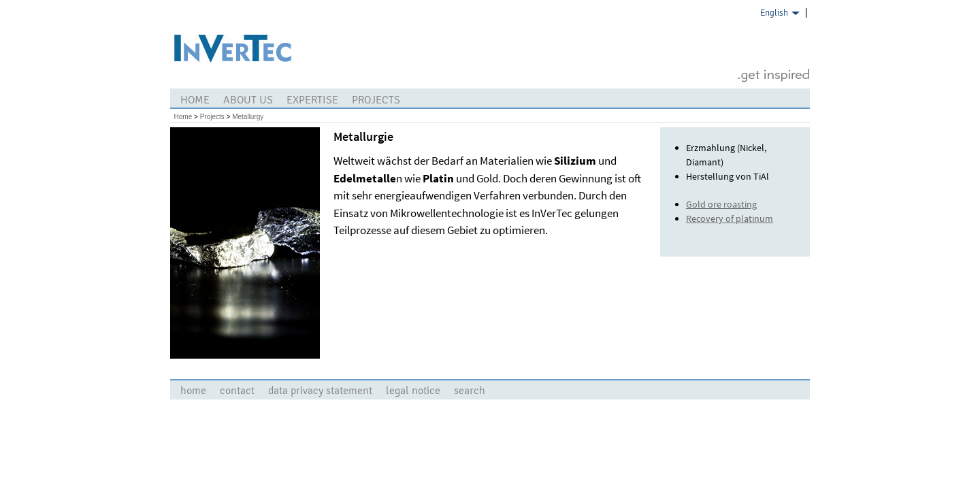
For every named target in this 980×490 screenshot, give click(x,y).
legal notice (413, 390)
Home (195, 100)
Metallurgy (248, 117)
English (774, 13)
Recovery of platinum (730, 218)
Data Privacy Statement (320, 390)
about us (248, 100)
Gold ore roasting (721, 204)
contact (237, 390)
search (470, 390)
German (775, 27)
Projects (376, 100)
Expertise (312, 100)
